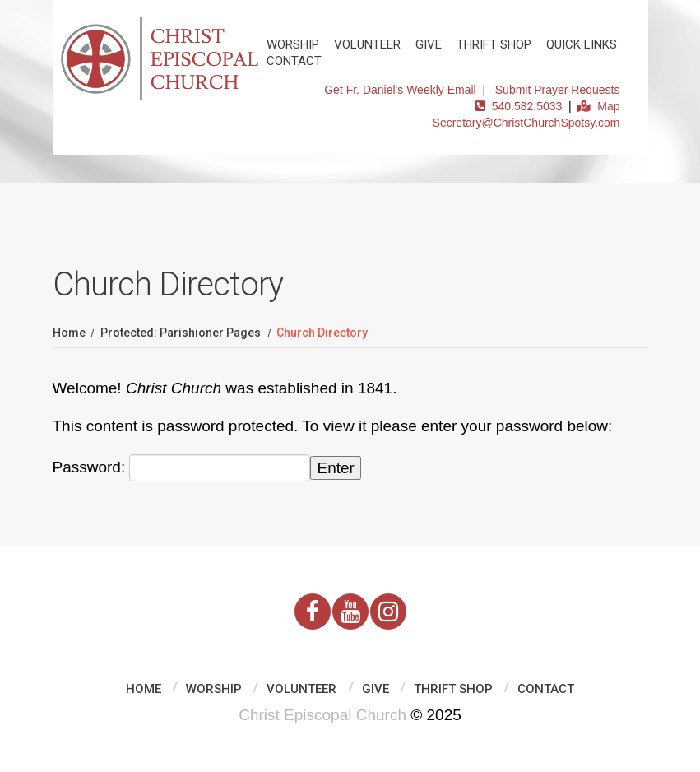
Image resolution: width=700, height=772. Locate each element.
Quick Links (582, 44)
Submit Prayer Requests (558, 90)
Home (69, 333)
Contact (294, 61)
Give (429, 44)
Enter (335, 468)
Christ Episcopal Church (322, 715)
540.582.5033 (519, 106)
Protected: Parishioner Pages (181, 333)
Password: (182, 468)
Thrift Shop (494, 44)
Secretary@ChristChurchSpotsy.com (526, 123)
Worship (293, 44)
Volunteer (367, 44)
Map (598, 106)
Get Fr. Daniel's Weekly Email (400, 90)
